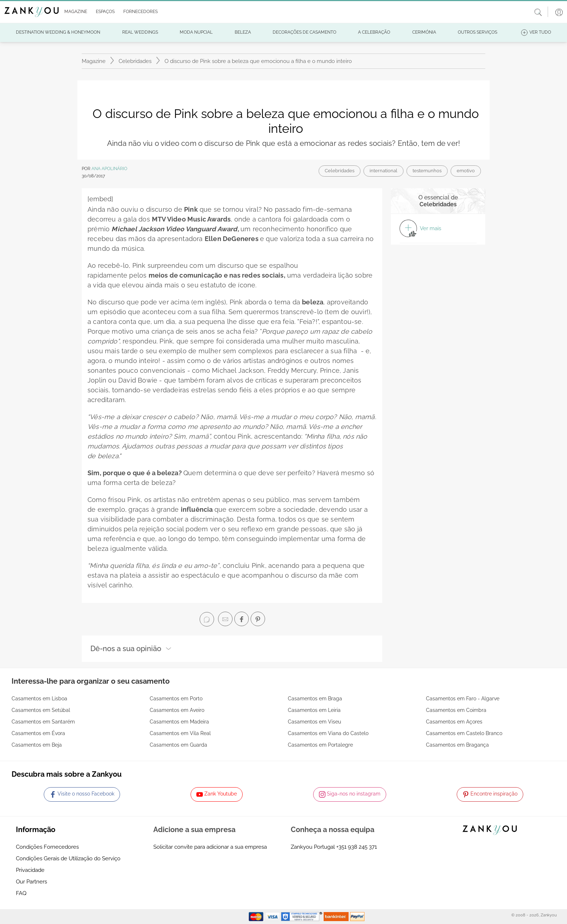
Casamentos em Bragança (457, 745)
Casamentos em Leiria (314, 710)
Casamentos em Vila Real (180, 733)
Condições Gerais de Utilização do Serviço (68, 858)
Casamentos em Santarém (43, 722)
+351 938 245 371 (357, 847)
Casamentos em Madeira (179, 722)
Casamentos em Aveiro (177, 710)
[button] (74, 12)
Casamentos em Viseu (314, 722)
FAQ (21, 893)
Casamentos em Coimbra (456, 710)
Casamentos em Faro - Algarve (463, 699)
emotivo (466, 171)
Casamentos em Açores (454, 722)
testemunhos (427, 171)
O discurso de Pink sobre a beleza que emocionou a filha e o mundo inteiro (258, 61)
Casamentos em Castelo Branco (464, 733)
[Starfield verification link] (302, 916)
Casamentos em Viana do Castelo (328, 733)
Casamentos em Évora (38, 733)
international (383, 171)
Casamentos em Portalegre (320, 745)
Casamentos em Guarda (178, 745)
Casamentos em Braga (315, 699)
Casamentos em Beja (37, 745)
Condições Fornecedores (47, 847)
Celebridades (135, 61)
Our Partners (31, 882)
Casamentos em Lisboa (39, 699)
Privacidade (30, 870)
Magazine (94, 61)
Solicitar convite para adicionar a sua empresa (210, 847)
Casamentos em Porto (176, 699)
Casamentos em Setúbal (41, 710)
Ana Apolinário (109, 169)
